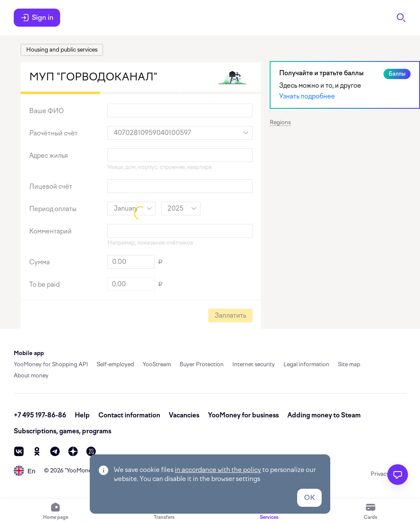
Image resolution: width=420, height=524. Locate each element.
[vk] (19, 451)
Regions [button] (280, 122)
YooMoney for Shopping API (51, 364)
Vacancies (184, 415)
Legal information (306, 364)
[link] (62, 50)
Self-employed (115, 364)
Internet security (254, 364)
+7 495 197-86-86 (40, 415)
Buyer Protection (202, 364)
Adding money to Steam (324, 415)
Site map (349, 364)
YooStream (157, 364)
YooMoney (81, 470)
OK (309, 498)
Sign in (37, 18)
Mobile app (29, 353)
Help (82, 415)
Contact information (129, 415)
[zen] (73, 451)
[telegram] (55, 451)
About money (31, 375)
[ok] (37, 451)
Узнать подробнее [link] (307, 96)
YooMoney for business (243, 415)
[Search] (401, 18)
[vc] (91, 451)
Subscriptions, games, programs (62, 431)
